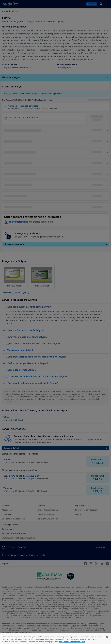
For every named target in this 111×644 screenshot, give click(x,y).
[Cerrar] (107, 640)
